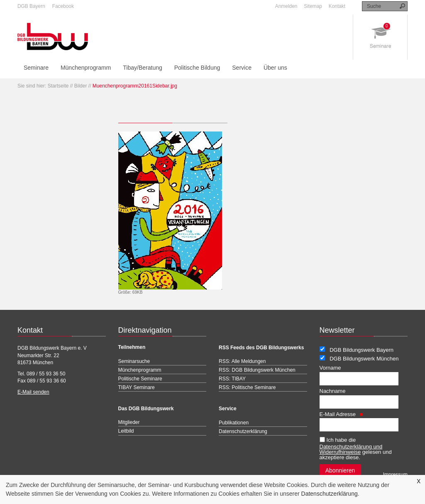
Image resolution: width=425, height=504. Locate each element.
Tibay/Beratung (142, 68)
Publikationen (234, 423)
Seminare (36, 68)
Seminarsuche (134, 361)
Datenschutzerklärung (330, 494)
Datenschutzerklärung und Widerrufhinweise (351, 449)
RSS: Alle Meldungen (242, 361)
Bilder (81, 86)
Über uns (275, 68)
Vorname (330, 368)
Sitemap (313, 6)
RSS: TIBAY (232, 379)
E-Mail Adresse (341, 414)
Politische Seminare (140, 379)
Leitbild (126, 431)
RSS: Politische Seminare (247, 387)
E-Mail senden (33, 392)
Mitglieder (129, 422)
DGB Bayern (31, 6)
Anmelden (286, 6)
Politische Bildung (197, 68)
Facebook (63, 6)
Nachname (333, 391)
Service (242, 68)
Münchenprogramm (86, 68)
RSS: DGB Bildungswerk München (257, 370)
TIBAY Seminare (137, 387)
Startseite (58, 86)
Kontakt (337, 6)
